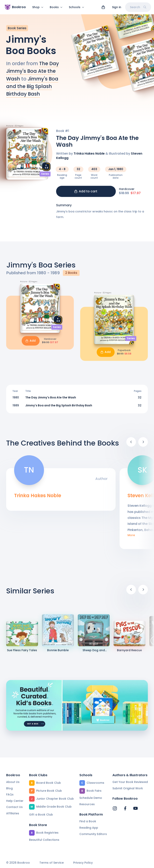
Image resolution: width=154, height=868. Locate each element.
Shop (38, 7)
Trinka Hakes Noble (89, 156)
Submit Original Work (128, 788)
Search (138, 7)
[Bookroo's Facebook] (125, 808)
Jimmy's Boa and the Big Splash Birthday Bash (32, 89)
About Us (13, 782)
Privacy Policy (83, 863)
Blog (9, 788)
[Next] (143, 444)
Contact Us (14, 807)
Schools (77, 7)
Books (56, 7)
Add (31, 343)
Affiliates (13, 813)
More (131, 538)
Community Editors (93, 834)
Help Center (15, 801)
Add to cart (86, 194)
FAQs (10, 794)
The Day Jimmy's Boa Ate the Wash (33, 74)
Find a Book (88, 821)
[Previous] (131, 444)
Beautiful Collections (44, 840)
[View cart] (103, 7)
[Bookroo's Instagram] (115, 808)
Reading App (89, 828)
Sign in (117, 7)
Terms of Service (52, 863)
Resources (87, 804)
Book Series (17, 31)
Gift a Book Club (41, 815)
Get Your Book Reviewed (130, 782)
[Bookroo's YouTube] (135, 808)
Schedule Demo (91, 798)
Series (45, 176)
